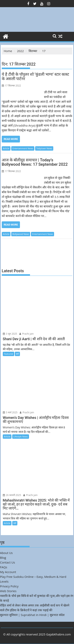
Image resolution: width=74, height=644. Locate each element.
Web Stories (8, 591)
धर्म (17, 354)
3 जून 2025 (10, 334)
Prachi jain (26, 334)
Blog (3, 558)
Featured (8, 354)
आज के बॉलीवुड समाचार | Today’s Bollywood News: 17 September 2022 (35, 162)
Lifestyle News (21, 436)
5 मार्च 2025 (10, 412)
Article (6, 148)
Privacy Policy (9, 586)
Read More (11, 139)
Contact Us (7, 562)
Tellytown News (44, 148)
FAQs (4, 567)
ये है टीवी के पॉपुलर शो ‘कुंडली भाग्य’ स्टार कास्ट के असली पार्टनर (35, 77)
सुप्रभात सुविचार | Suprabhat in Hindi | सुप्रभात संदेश (32, 615)
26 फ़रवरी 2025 (12, 495)
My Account (8, 572)
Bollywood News (21, 234)
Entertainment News (23, 148)
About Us (6, 553)
